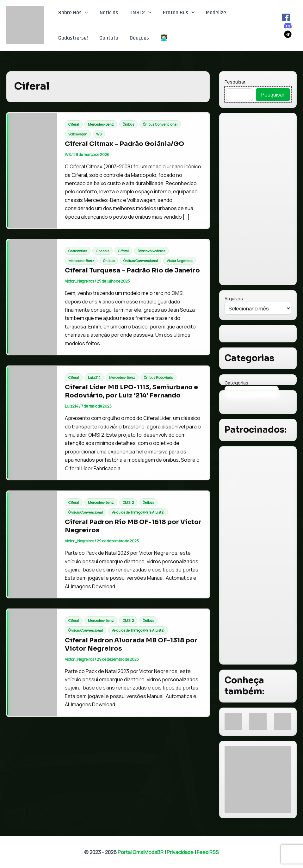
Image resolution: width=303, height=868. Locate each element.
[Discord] (288, 26)
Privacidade (180, 852)
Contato (109, 38)
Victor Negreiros (179, 261)
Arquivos (234, 299)
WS (99, 134)
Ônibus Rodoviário (158, 377)
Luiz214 (94, 377)
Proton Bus (179, 13)
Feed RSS (208, 852)
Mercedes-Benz (101, 124)
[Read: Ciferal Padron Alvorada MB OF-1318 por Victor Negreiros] (32, 662)
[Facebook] (286, 17)
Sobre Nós (73, 13)
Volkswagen (78, 134)
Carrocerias (78, 251)
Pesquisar (235, 82)
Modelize (216, 12)
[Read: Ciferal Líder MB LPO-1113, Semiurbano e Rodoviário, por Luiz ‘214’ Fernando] (32, 422)
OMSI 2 (140, 13)
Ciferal (74, 124)
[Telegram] (288, 34)
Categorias (236, 383)
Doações (139, 38)
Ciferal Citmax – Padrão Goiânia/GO (124, 144)
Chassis (102, 251)
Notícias (109, 12)
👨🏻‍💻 (164, 38)
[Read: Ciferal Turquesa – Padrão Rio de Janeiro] (32, 297)
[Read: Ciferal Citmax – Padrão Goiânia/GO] (32, 170)
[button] (85, 13)
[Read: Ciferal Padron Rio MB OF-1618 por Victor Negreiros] (32, 544)
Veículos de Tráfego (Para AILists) (138, 512)
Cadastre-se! (73, 38)
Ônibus (128, 124)
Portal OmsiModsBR (141, 852)
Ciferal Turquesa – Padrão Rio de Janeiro (132, 270)
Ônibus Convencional (160, 124)
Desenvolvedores (151, 251)
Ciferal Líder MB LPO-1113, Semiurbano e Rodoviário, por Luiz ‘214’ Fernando (131, 391)
